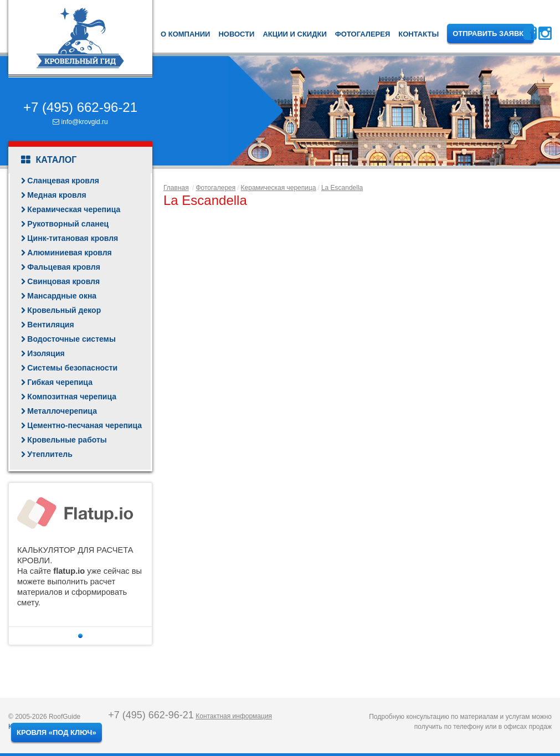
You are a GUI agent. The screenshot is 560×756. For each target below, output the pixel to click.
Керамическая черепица (74, 209)
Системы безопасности (72, 368)
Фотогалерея (363, 34)
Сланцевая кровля (63, 181)
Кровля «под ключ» (56, 732)
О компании (185, 34)
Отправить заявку (490, 34)
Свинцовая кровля (63, 281)
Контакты (418, 34)
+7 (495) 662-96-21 (80, 107)
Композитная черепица (72, 397)
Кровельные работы (67, 440)
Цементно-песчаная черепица (84, 425)
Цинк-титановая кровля (73, 238)
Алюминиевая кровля (69, 253)
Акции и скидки (294, 34)
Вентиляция (50, 325)
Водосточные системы (71, 339)
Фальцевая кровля (64, 267)
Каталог (49, 160)
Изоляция (46, 353)
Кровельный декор (64, 310)
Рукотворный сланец (68, 224)
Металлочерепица (62, 411)
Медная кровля (56, 195)
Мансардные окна (62, 296)
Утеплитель (50, 454)
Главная (176, 188)
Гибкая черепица (60, 382)
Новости (236, 34)
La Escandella (342, 188)
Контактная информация (234, 716)
